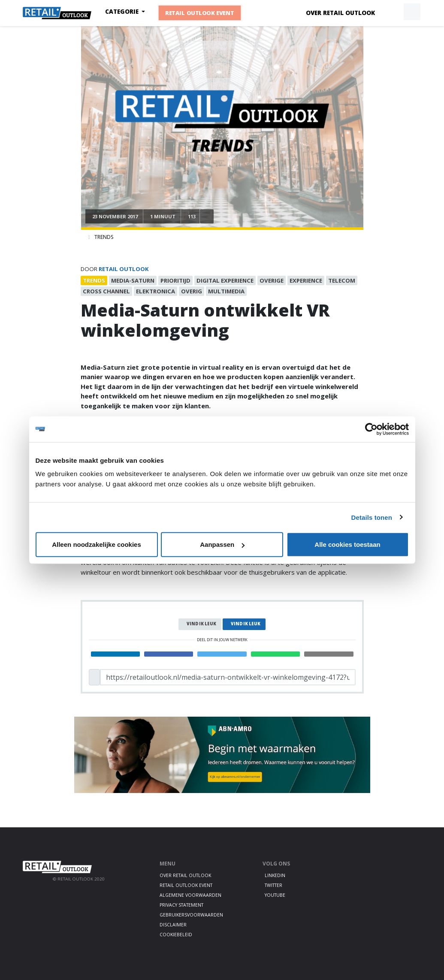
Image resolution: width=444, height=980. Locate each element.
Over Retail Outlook (340, 13)
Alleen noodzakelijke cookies (97, 544)
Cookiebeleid (176, 935)
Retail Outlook (124, 269)
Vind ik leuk (201, 624)
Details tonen (372, 517)
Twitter (273, 885)
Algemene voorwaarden (190, 895)
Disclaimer (173, 925)
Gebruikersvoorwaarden (191, 915)
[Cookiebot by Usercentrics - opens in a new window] (371, 429)
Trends (104, 237)
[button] (392, 12)
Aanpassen (222, 544)
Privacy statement (181, 905)
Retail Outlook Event (200, 13)
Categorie (123, 12)
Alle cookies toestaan (347, 544)
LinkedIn (275, 875)
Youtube (275, 895)
